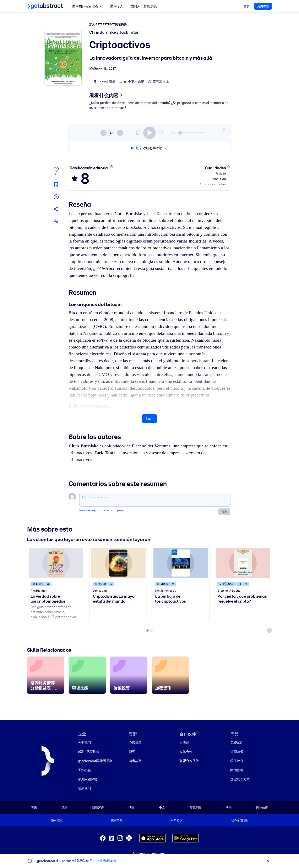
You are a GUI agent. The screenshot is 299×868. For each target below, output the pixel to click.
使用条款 (117, 820)
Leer (149, 418)
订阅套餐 (237, 752)
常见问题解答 (88, 779)
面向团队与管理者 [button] (88, 6)
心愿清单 (135, 743)
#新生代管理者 (89, 752)
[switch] (149, 133)
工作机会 (84, 770)
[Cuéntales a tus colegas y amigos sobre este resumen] (56, 209)
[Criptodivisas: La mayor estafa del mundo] (118, 563)
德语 (65, 808)
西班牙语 (98, 808)
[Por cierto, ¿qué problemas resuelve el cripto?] (243, 563)
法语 (229, 808)
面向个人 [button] (117, 6)
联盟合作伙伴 (189, 761)
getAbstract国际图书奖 (95, 761)
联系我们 (84, 788)
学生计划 (237, 761)
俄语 (131, 808)
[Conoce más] (111, 167)
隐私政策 (57, 820)
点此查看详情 (106, 861)
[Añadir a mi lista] (56, 196)
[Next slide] (270, 630)
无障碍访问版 (239, 820)
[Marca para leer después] (56, 184)
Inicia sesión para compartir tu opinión (102, 510)
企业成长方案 (240, 779)
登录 (139, 148)
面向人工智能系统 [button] (144, 6)
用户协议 (176, 820)
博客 (132, 752)
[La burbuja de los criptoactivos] (181, 563)
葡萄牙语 (195, 808)
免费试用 (237, 743)
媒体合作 (186, 752)
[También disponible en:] (56, 221)
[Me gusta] (56, 171)
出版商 (184, 743)
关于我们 (84, 743)
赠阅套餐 (237, 770)
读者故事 (135, 761)
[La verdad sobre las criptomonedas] (56, 563)
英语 (34, 808)
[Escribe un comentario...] (155, 500)
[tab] (147, 630)
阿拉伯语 (262, 808)
